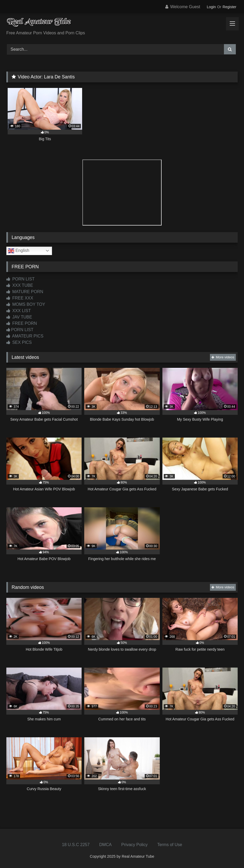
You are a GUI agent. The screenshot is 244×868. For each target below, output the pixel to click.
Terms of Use (170, 845)
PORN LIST (20, 279)
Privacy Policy (134, 845)
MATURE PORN (25, 292)
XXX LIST (19, 311)
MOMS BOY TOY (26, 304)
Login (211, 7)
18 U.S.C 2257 (76, 845)
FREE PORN (22, 323)
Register (229, 7)
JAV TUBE (19, 317)
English (19, 251)
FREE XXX (20, 298)
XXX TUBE (20, 285)
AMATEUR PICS (25, 336)
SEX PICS (19, 342)
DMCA (105, 845)
